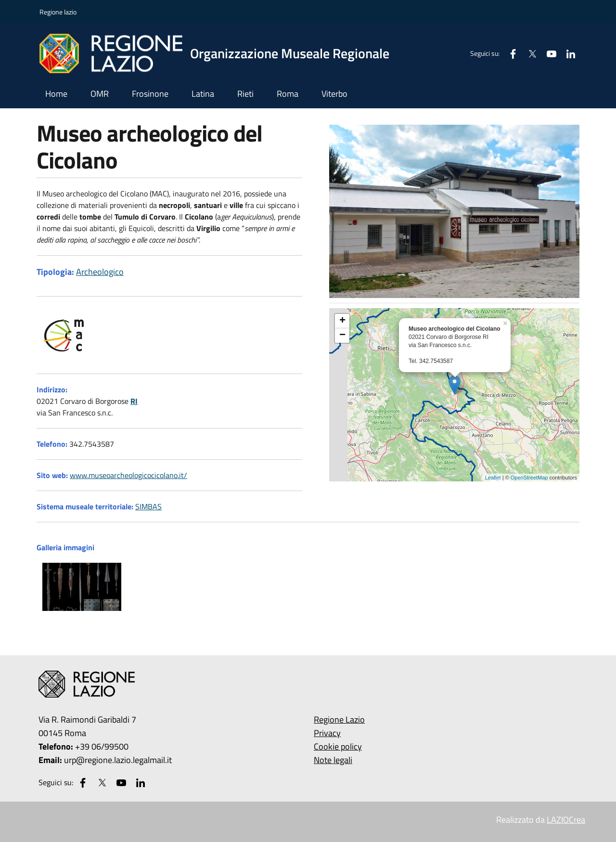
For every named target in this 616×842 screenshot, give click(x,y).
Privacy (327, 733)
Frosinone (150, 94)
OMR (100, 94)
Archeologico (100, 272)
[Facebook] (509, 53)
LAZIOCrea (566, 820)
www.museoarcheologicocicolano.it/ (128, 475)
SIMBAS (148, 506)
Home (56, 94)
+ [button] (342, 321)
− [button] (342, 336)
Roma (288, 94)
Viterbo (334, 94)
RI (134, 401)
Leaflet (493, 478)
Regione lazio (58, 12)
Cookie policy (338, 746)
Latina (203, 94)
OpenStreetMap (529, 478)
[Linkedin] (567, 53)
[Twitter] (528, 53)
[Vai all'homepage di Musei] (220, 53)
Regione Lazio (339, 719)
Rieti (245, 94)
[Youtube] (548, 53)
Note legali (333, 760)
